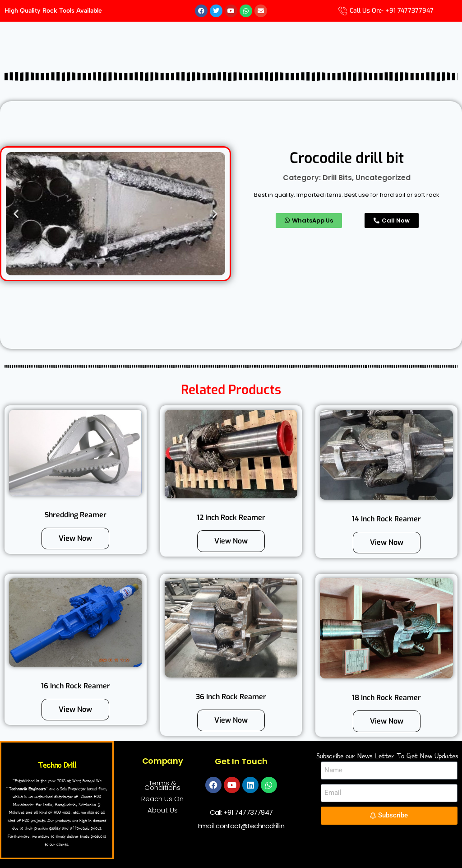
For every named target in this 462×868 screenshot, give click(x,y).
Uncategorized (383, 178)
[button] (16, 214)
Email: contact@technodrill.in (241, 826)
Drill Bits (337, 178)
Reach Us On (162, 799)
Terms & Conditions (162, 785)
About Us (163, 810)
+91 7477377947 (248, 812)
